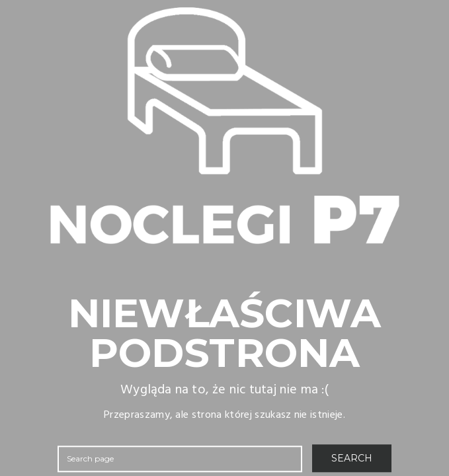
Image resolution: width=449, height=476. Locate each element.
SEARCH (352, 458)
